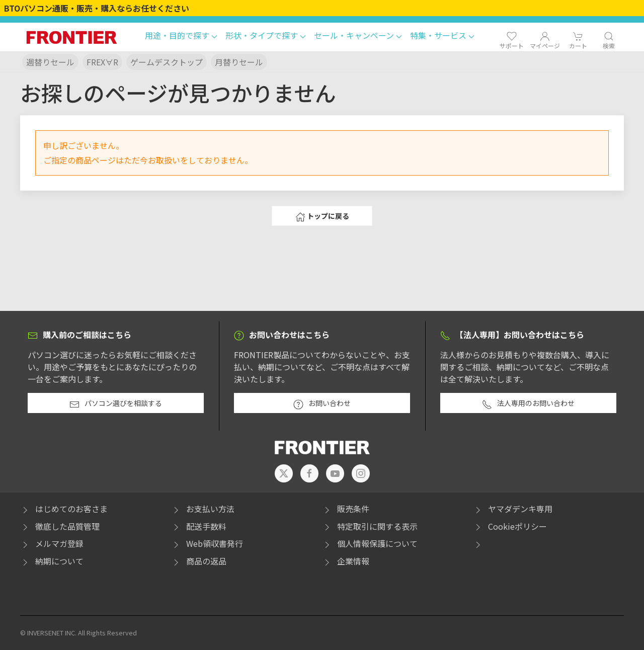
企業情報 (346, 561)
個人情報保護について (370, 543)
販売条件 (346, 509)
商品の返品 (199, 561)
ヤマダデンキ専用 (513, 509)
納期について (52, 561)
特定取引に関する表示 (370, 526)
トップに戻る (322, 216)
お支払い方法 (203, 509)
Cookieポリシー (510, 526)
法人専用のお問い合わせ (528, 403)
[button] (181, 37)
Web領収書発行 (207, 543)
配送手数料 (199, 526)
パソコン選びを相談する (116, 403)
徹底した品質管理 (60, 526)
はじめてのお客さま (64, 509)
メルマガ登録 (52, 543)
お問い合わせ (322, 403)
